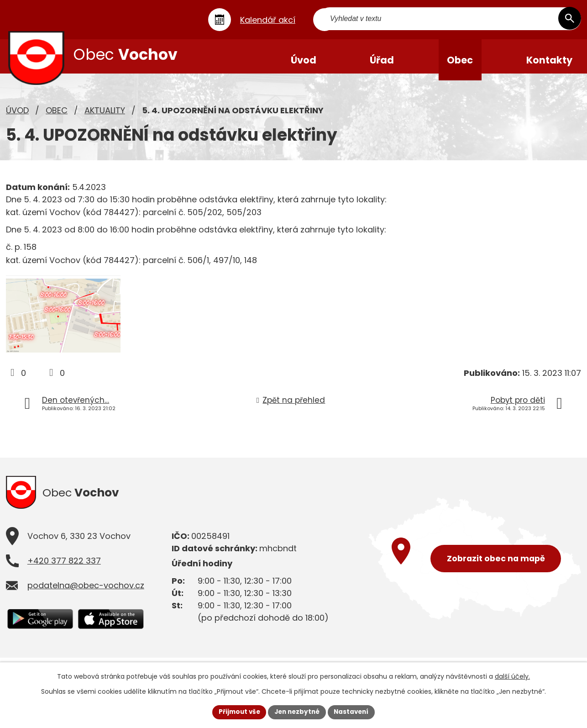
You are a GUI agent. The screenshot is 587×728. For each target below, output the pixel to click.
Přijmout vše (237, 712)
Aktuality (105, 117)
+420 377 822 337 (64, 582)
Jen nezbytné (297, 712)
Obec (57, 117)
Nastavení (354, 712)
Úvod (17, 117)
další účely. (512, 676)
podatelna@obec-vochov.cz (86, 606)
